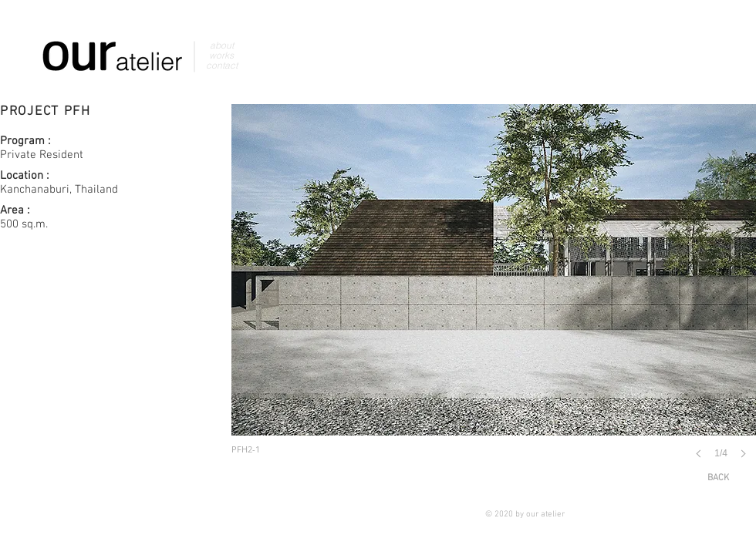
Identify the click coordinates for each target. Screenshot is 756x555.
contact (222, 65)
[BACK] (718, 478)
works (221, 55)
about (222, 45)
